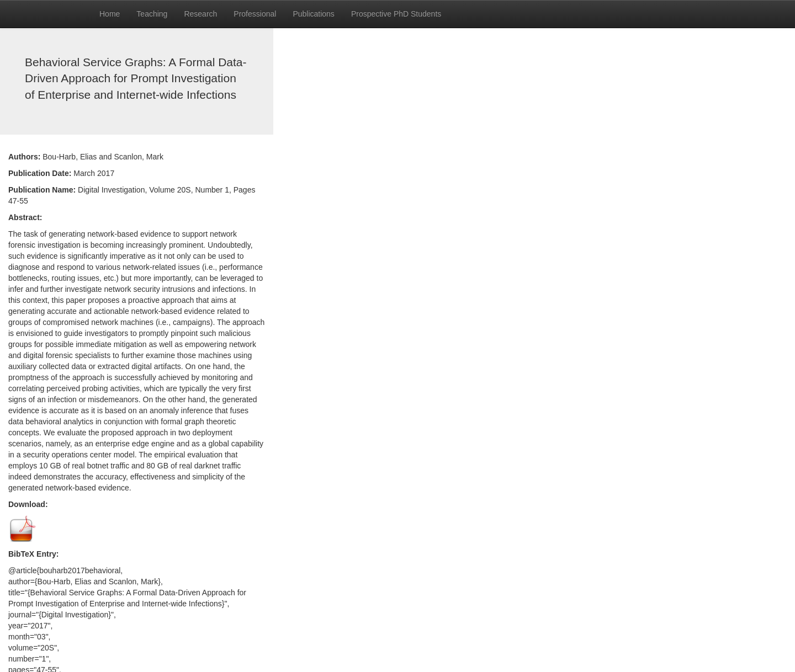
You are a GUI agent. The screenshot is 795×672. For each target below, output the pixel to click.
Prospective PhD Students (396, 14)
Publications (314, 14)
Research (200, 14)
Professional (255, 14)
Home (110, 14)
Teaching (152, 14)
